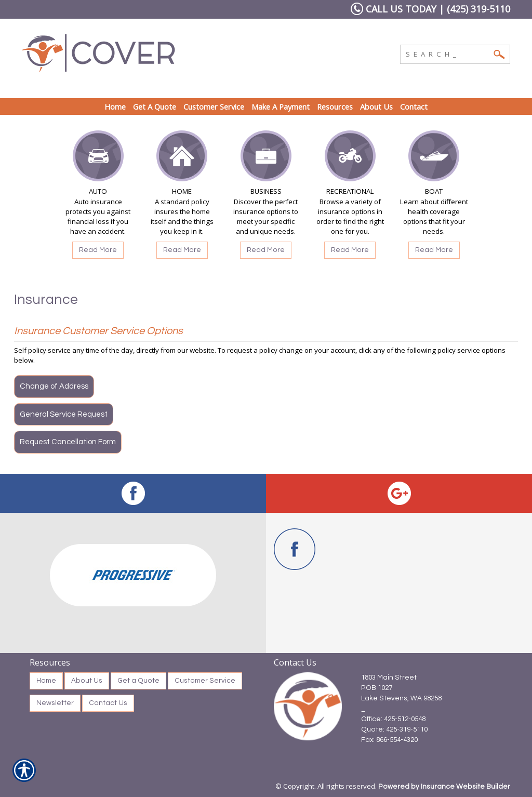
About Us (87, 681)
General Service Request (64, 414)
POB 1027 (377, 688)
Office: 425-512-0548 (393, 719)
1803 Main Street (389, 678)
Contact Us (108, 703)
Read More (98, 250)
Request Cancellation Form (68, 442)
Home (46, 681)
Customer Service (205, 681)
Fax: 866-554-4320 (389, 740)
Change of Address (54, 386)
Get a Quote (138, 681)
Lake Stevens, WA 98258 (401, 698)
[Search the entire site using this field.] (447, 53)
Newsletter (55, 703)
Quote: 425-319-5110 (394, 729)
